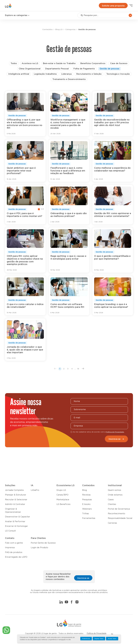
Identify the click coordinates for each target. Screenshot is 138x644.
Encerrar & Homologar (16, 526)
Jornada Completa (14, 490)
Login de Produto (39, 548)
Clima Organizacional (30, 69)
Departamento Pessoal (57, 69)
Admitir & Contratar (15, 504)
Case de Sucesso (119, 63)
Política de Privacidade (97, 633)
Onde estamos (115, 495)
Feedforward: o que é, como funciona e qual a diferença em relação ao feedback (68, 171)
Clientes (112, 504)
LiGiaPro (35, 490)
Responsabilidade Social (120, 518)
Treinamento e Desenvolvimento (69, 79)
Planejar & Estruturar (16, 495)
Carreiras (112, 523)
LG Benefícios (63, 504)
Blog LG (59, 30)
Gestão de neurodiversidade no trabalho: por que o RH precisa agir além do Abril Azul (112, 123)
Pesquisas (87, 500)
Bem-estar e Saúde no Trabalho (59, 63)
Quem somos (114, 490)
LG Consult (10, 531)
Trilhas (86, 514)
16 (78, 369)
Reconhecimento (117, 514)
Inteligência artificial (19, 74)
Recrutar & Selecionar (16, 500)
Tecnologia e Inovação (118, 74)
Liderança (66, 74)
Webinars (87, 509)
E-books (86, 504)
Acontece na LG (30, 63)
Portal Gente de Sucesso (43, 543)
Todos (14, 63)
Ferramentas (89, 518)
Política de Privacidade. (115, 432)
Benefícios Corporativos (93, 63)
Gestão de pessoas (110, 69)
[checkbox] (71, 432)
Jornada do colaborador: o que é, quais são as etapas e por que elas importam (25, 350)
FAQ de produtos (14, 552)
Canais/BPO (62, 495)
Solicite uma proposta (113, 6)
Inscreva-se (116, 439)
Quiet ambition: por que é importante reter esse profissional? (21, 171)
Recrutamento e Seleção (89, 74)
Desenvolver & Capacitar (18, 517)
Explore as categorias (17, 15)
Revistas (86, 495)
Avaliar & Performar (15, 522)
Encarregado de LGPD (16, 557)
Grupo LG (61, 490)
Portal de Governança (119, 509)
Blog (85, 490)
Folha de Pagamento (84, 69)
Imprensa (10, 548)
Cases (111, 500)
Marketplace (63, 500)
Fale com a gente (14, 543)
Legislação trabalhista (45, 74)
